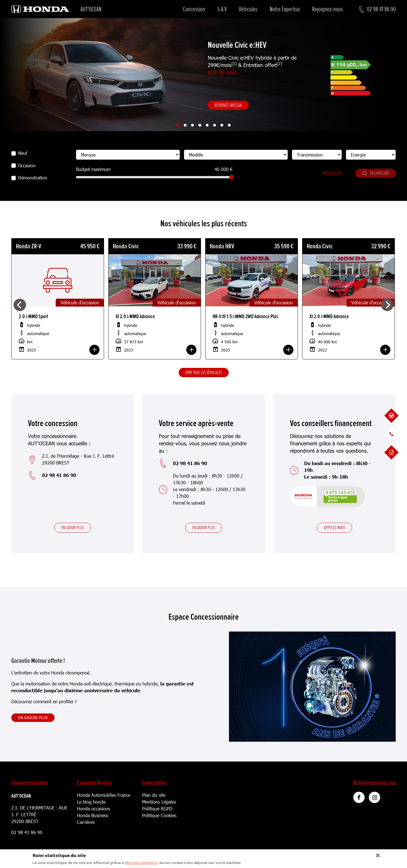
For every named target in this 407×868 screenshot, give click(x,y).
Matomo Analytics (141, 863)
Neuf (23, 153)
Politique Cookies (159, 815)
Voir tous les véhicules (204, 372)
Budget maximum (93, 169)
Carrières (86, 822)
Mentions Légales (159, 802)
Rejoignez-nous (327, 9)
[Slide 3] (192, 125)
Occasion (27, 165)
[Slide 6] (215, 125)
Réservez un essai (228, 105)
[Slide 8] (229, 125)
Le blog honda (91, 802)
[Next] (387, 305)
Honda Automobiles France (104, 795)
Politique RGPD (157, 809)
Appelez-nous (335, 528)
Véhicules (248, 9)
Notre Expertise (285, 9)
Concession (194, 9)
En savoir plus (73, 528)
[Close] (376, 854)
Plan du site (154, 795)
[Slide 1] (178, 125)
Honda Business (93, 815)
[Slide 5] (207, 125)
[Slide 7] (222, 125)
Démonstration (33, 178)
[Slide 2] (185, 125)
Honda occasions (94, 809)
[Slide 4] (200, 125)
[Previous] (20, 305)
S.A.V (222, 9)
